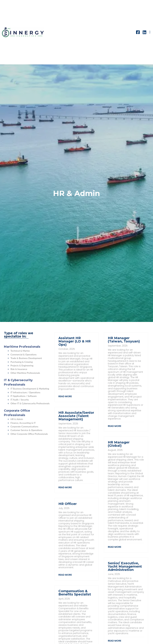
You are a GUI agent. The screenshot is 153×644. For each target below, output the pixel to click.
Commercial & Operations (23, 354)
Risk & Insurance (19, 369)
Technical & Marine (20, 351)
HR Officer (68, 504)
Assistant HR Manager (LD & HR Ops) (75, 341)
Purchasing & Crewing (22, 362)
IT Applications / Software (24, 396)
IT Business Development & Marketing (30, 389)
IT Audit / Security (20, 400)
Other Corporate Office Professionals (29, 434)
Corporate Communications (24, 426)
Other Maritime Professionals (25, 373)
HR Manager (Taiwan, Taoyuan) (124, 340)
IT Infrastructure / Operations (25, 392)
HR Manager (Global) (119, 444)
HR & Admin (17, 419)
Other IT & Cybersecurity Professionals (30, 403)
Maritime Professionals (22, 347)
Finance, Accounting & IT (23, 423)
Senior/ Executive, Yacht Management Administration (125, 566)
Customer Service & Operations (26, 430)
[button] (150, 32)
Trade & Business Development (26, 358)
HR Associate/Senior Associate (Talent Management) (76, 416)
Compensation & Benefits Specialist (75, 593)
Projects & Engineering (22, 365)
